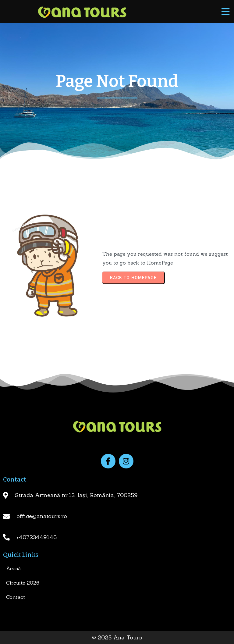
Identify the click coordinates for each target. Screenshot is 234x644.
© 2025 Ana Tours (117, 637)
